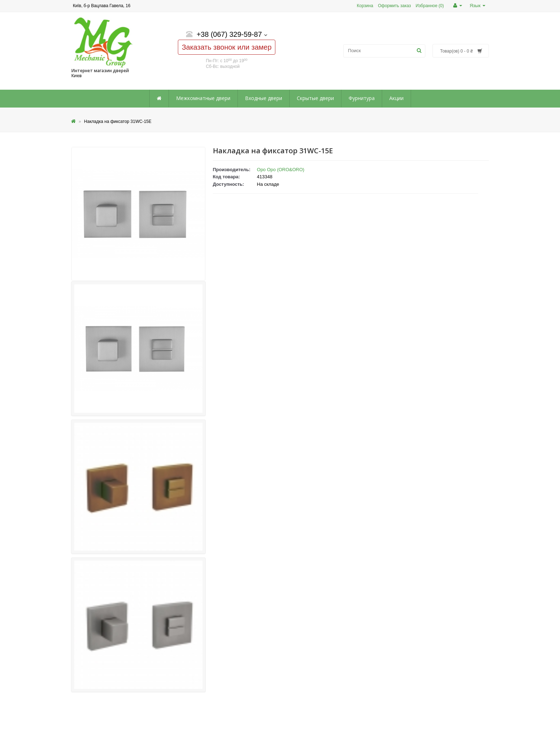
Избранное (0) (430, 6)
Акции (396, 98)
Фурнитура (362, 98)
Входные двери (264, 98)
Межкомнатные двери (203, 98)
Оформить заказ (394, 6)
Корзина (365, 6)
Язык (477, 6)
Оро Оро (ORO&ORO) (281, 170)
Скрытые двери (315, 98)
